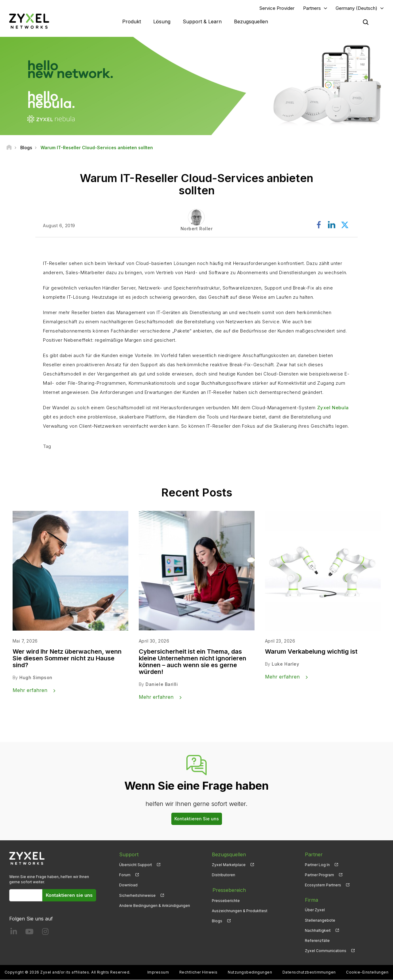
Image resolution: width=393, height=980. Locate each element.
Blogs (217, 920)
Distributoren (224, 875)
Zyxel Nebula (333, 408)
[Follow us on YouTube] (29, 933)
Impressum (158, 972)
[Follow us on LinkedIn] (14, 933)
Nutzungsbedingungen (250, 972)
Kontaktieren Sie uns (197, 819)
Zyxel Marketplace (229, 865)
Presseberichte (226, 900)
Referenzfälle (317, 941)
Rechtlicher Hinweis (198, 972)
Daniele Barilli (162, 684)
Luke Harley (285, 664)
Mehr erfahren (30, 690)
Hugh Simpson (36, 678)
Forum (125, 875)
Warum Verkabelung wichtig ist (311, 652)
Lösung (162, 21)
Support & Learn (202, 21)
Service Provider (277, 8)
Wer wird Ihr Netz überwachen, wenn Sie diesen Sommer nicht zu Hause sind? (67, 659)
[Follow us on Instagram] (45, 933)
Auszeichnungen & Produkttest (240, 910)
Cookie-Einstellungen (367, 972)
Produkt (132, 21)
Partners (312, 8)
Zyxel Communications (326, 951)
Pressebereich (229, 890)
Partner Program (319, 875)
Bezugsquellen (251, 21)
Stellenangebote (320, 920)
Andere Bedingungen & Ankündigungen (155, 906)
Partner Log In (317, 865)
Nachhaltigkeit (318, 930)
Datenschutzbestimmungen (309, 972)
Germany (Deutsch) (356, 8)
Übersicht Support (136, 865)
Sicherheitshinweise (137, 895)
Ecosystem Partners (323, 885)
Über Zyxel (315, 910)
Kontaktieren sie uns (69, 895)
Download (128, 885)
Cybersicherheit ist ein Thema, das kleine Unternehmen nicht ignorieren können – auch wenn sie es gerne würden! (193, 662)
